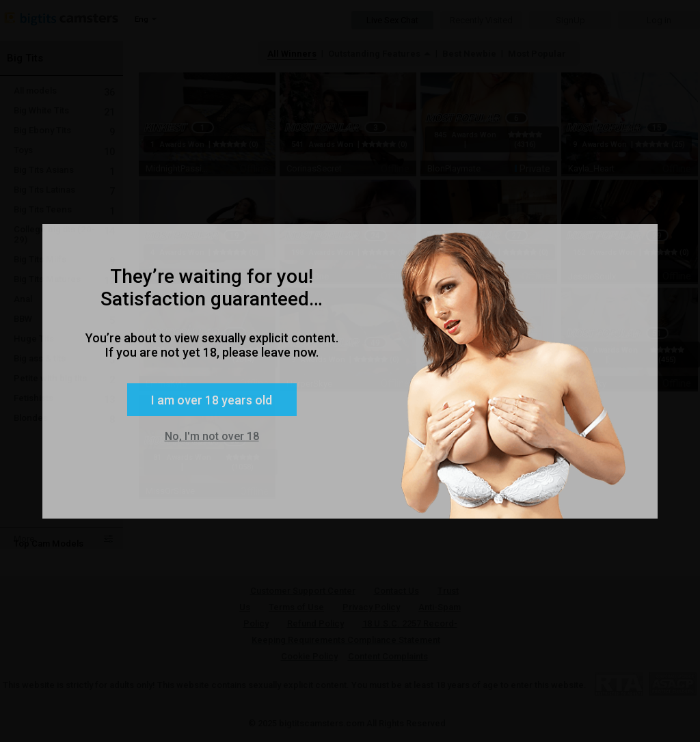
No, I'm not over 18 (212, 436)
